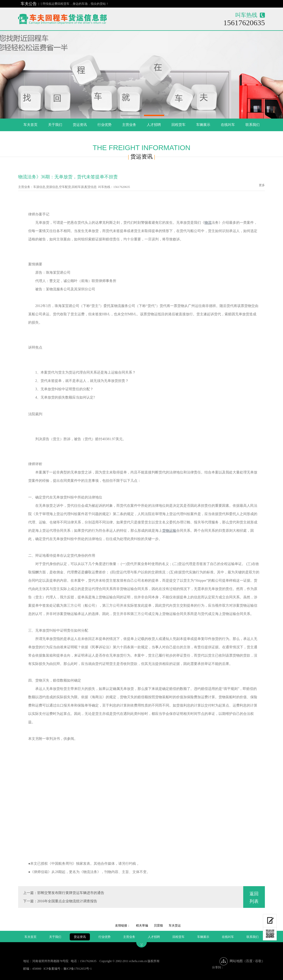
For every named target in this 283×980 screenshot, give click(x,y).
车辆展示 (203, 125)
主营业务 (129, 125)
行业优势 (104, 125)
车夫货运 (175, 926)
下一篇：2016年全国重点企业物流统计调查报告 (60, 901)
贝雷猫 (158, 926)
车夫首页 (30, 125)
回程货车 (179, 125)
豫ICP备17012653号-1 (78, 969)
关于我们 (55, 125)
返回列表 (254, 898)
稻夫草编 (142, 926)
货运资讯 (80, 125)
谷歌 (258, 961)
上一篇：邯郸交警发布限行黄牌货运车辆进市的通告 (64, 893)
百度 (249, 961)
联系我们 (253, 125)
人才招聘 (154, 125)
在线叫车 (228, 125)
